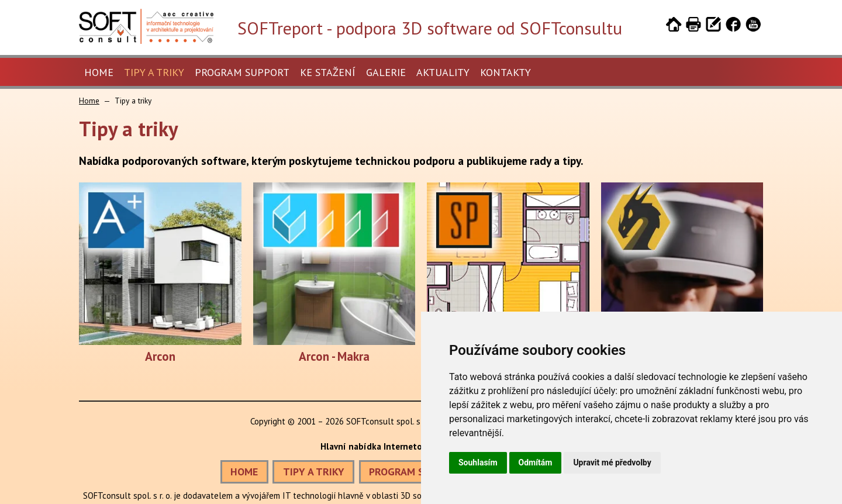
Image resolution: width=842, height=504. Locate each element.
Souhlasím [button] (478, 462)
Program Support (242, 72)
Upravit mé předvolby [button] (612, 462)
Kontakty (505, 72)
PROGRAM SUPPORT (415, 472)
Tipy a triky (154, 72)
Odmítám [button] (536, 462)
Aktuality (443, 72)
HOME (244, 472)
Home (99, 72)
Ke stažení (328, 72)
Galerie (386, 72)
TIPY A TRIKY (314, 472)
